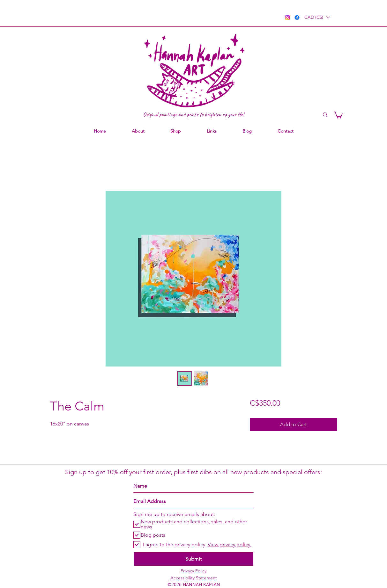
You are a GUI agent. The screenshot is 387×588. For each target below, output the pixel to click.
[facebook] (297, 18)
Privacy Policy (193, 571)
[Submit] (193, 559)
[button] (317, 17)
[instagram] (287, 18)
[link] (338, 115)
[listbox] (317, 17)
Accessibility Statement (194, 578)
